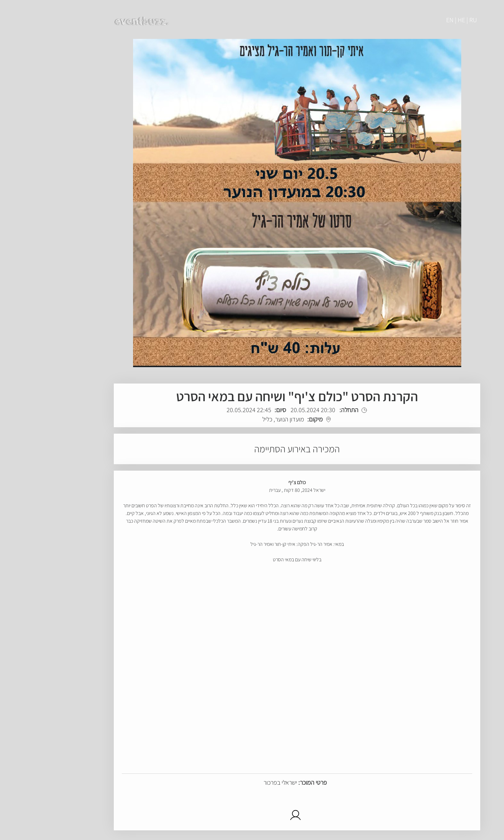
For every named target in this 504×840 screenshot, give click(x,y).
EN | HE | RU (417, 20)
